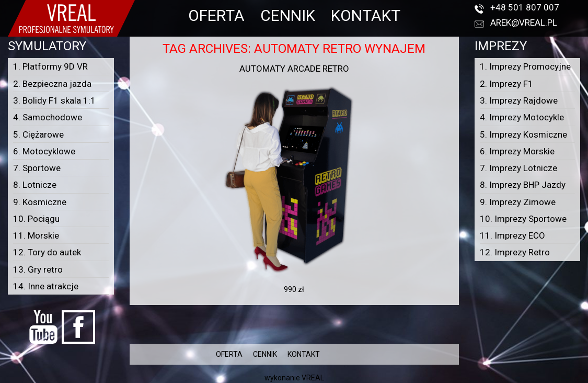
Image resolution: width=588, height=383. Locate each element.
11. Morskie (36, 235)
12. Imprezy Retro (515, 252)
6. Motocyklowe (44, 151)
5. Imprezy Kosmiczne (523, 134)
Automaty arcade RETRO (294, 69)
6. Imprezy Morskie (517, 151)
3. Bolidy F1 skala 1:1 (54, 100)
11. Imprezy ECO (512, 235)
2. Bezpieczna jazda (52, 84)
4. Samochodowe (48, 117)
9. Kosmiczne (40, 202)
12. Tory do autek (47, 252)
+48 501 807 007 (525, 7)
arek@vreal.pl (524, 22)
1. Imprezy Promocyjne (525, 66)
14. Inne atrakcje (46, 286)
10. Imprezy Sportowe (523, 219)
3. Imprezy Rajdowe (519, 100)
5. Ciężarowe (38, 134)
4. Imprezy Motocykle (522, 117)
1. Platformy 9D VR (50, 66)
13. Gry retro (38, 269)
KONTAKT (366, 15)
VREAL (313, 378)
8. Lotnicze (35, 185)
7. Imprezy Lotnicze (518, 168)
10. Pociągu (36, 219)
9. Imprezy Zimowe (518, 202)
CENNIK (288, 15)
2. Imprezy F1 (506, 84)
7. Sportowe (37, 168)
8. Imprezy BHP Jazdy (523, 185)
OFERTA (216, 15)
